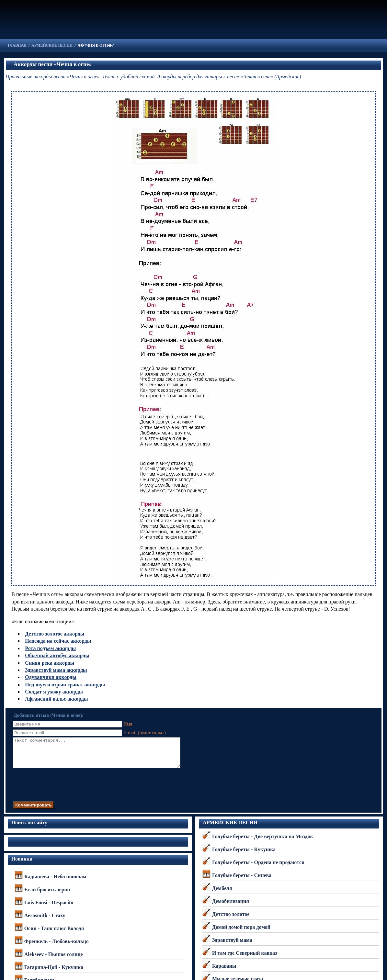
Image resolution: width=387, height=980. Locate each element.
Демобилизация (231, 907)
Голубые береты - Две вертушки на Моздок (263, 842)
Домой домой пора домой (241, 933)
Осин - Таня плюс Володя (54, 934)
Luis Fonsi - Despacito (49, 908)
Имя (127, 724)
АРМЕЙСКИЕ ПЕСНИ (52, 45)
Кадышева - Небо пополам (55, 882)
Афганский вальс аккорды (56, 699)
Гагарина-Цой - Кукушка (54, 973)
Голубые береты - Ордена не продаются (258, 868)
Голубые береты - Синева (242, 881)
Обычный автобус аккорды (57, 655)
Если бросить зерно (47, 895)
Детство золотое (231, 920)
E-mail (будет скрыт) (144, 733)
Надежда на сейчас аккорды (58, 641)
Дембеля (222, 894)
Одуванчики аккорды (51, 677)
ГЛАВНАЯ (17, 45)
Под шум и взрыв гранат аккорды (65, 685)
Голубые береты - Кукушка (244, 855)
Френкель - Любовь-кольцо (57, 947)
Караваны (224, 972)
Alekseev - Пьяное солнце (54, 960)
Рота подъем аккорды (50, 648)
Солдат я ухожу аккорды (54, 692)
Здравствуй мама (232, 946)
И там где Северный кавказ (245, 959)
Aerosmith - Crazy (45, 921)
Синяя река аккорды (50, 663)
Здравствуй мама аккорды (56, 670)
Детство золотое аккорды (55, 634)
